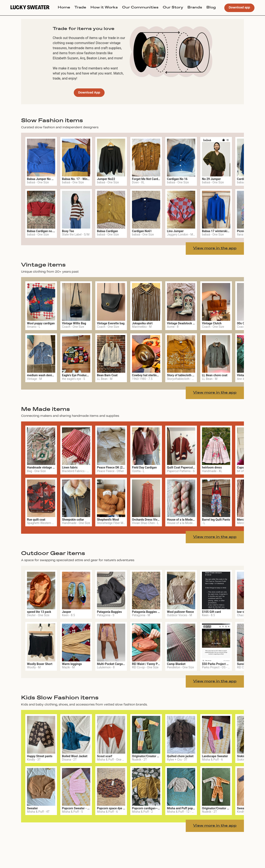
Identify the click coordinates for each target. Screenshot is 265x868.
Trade (80, 8)
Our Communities (140, 8)
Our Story (173, 8)
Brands (195, 8)
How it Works (104, 8)
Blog (211, 8)
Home (64, 8)
